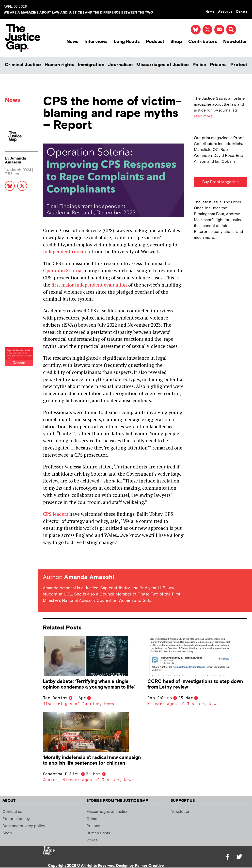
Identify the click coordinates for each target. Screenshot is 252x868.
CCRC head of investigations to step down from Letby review (195, 684)
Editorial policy (16, 819)
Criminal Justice (23, 65)
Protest (239, 65)
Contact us (12, 812)
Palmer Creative (149, 866)
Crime (92, 819)
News (72, 42)
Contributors (203, 42)
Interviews (96, 42)
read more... (204, 116)
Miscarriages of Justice (163, 65)
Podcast (155, 42)
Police (199, 65)
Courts (50, 780)
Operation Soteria (62, 270)
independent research (67, 251)
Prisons (218, 65)
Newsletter (235, 42)
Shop (176, 42)
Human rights (59, 65)
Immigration (91, 65)
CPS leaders (56, 514)
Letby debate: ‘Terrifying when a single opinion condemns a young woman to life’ (89, 684)
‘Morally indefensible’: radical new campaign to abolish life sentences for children (92, 760)
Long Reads (127, 42)
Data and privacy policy (24, 826)
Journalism (120, 65)
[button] (231, 30)
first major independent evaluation (89, 285)
